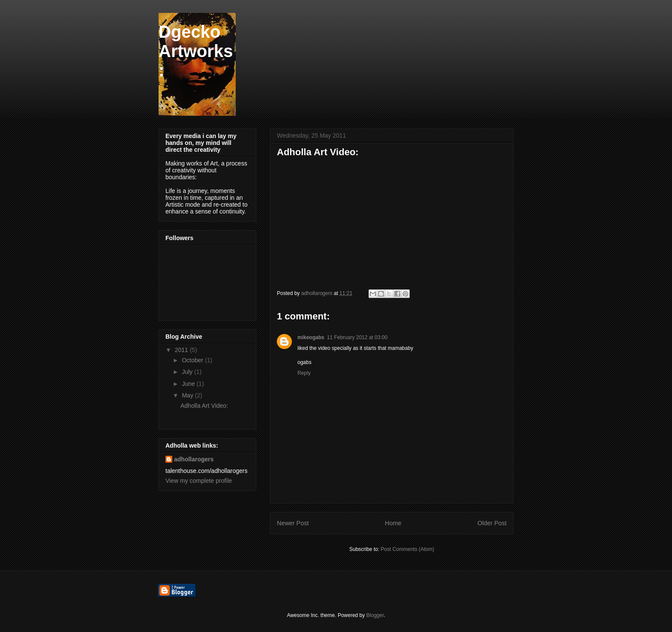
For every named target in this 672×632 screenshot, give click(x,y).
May (188, 395)
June (189, 384)
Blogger (375, 615)
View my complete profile (199, 481)
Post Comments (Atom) (407, 549)
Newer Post (293, 523)
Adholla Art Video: (204, 406)
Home (393, 523)
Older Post (492, 523)
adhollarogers (194, 459)
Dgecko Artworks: (196, 51)
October (193, 360)
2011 (182, 350)
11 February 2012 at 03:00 (357, 337)
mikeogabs (311, 337)
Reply (304, 373)
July (188, 372)
